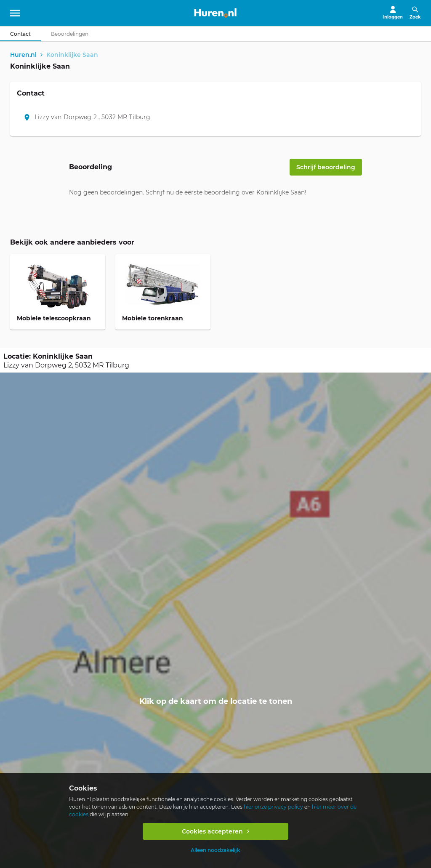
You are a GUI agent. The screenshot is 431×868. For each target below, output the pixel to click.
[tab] (20, 34)
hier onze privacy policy (273, 807)
